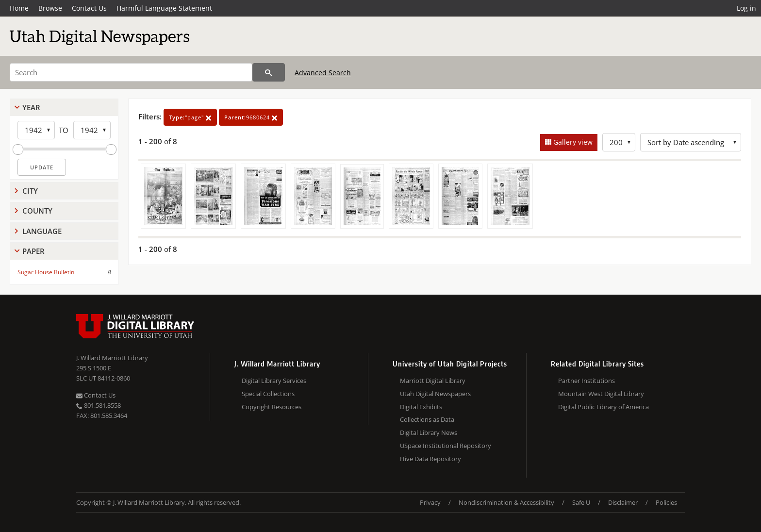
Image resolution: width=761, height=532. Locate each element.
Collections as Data (427, 419)
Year (31, 107)
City (30, 191)
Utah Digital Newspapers (435, 394)
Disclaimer (623, 502)
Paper (33, 251)
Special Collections (268, 394)
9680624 (251, 117)
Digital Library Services (274, 381)
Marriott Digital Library (433, 381)
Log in (746, 8)
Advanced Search (323, 73)
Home (19, 8)
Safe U (581, 502)
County (37, 211)
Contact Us (89, 8)
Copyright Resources (272, 407)
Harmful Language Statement (164, 8)
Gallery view (572, 142)
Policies (666, 502)
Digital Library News (429, 432)
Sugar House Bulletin (46, 272)
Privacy (430, 502)
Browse (50, 8)
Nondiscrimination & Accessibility (506, 502)
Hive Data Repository (430, 459)
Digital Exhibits (421, 407)
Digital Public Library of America (604, 407)
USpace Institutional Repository (446, 446)
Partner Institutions (587, 381)
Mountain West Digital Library (601, 394)
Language (42, 231)
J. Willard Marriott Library (112, 358)
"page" (190, 117)
